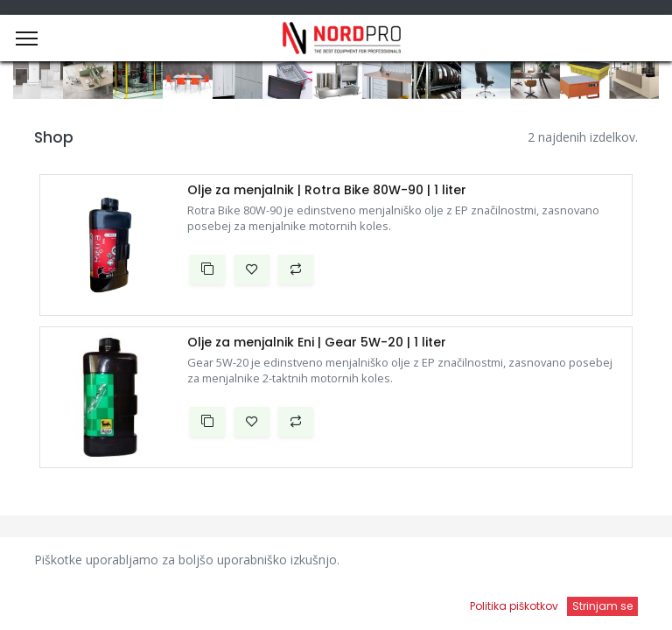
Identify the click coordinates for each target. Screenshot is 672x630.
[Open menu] (429, 605)
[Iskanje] (243, 600)
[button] (207, 269)
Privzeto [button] (509, 564)
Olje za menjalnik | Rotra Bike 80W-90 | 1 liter (327, 190)
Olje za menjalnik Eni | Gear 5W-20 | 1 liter (317, 343)
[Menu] (27, 38)
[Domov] (58, 600)
